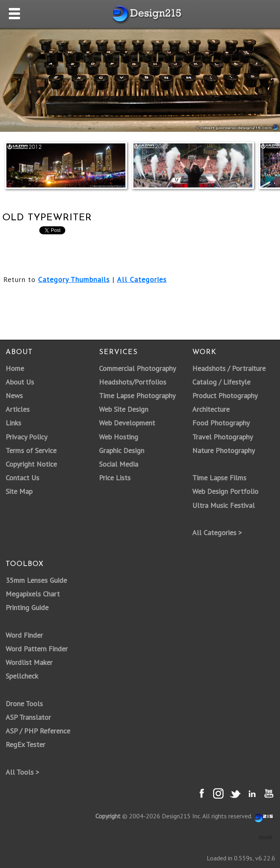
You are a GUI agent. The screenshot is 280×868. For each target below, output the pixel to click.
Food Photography (221, 423)
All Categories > (217, 533)
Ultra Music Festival (224, 505)
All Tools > (22, 772)
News (14, 396)
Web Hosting (119, 437)
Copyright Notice (31, 464)
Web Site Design (124, 409)
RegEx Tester (25, 744)
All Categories (142, 279)
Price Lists (115, 478)
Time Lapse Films (219, 478)
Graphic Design (122, 450)
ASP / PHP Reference (38, 731)
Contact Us (22, 478)
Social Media (119, 464)
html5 (266, 838)
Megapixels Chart (33, 594)
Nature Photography (224, 450)
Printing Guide (27, 607)
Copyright (108, 816)
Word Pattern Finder (37, 649)
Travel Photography (223, 437)
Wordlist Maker (29, 662)
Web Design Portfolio (225, 491)
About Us (20, 382)
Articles (18, 409)
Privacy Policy (26, 437)
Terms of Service (31, 450)
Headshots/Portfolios (133, 382)
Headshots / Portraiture (229, 368)
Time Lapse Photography (137, 396)
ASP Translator (28, 717)
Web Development (127, 423)
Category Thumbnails (74, 279)
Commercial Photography (137, 368)
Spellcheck (22, 676)
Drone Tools (24, 704)
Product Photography (225, 396)
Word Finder (24, 635)
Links (13, 423)
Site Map (19, 491)
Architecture (211, 409)
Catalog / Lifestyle (221, 382)
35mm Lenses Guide (36, 580)
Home (15, 368)
